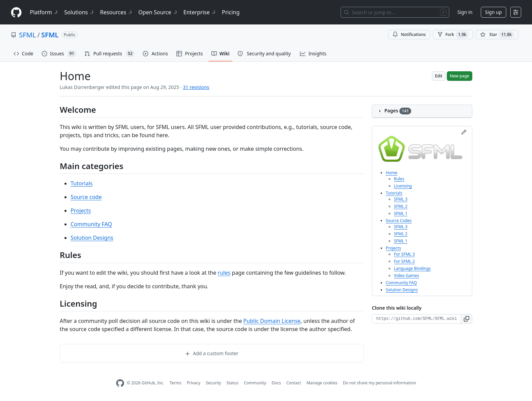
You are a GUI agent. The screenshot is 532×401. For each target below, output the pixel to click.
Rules (399, 179)
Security (214, 383)
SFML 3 (401, 199)
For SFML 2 (404, 261)
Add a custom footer (212, 353)
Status (233, 383)
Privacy (194, 383)
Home (392, 173)
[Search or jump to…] (395, 12)
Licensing (403, 186)
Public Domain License (272, 321)
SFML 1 (401, 213)
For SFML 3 (404, 254)
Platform (44, 12)
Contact (294, 383)
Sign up (493, 12)
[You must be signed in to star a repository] (497, 35)
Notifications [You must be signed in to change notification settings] (409, 34)
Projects (81, 211)
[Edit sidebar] (464, 132)
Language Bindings (412, 268)
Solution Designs (92, 238)
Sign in (465, 12)
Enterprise (200, 12)
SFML (27, 35)
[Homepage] (16, 12)
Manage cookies (322, 383)
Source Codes (399, 221)
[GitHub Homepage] (120, 383)
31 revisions (196, 87)
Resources (117, 12)
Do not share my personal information (380, 383)
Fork (453, 35)
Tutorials (82, 183)
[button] (467, 319)
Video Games (406, 276)
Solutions (79, 12)
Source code (86, 197)
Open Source (158, 12)
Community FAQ (91, 224)
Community (255, 383)
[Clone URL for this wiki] (416, 319)
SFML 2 (401, 206)
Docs (276, 383)
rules (224, 273)
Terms (176, 383)
